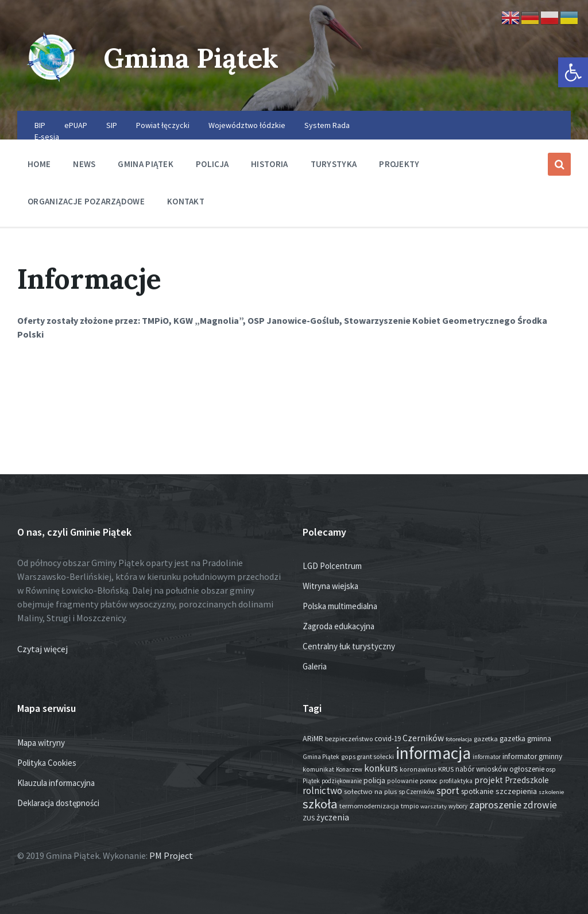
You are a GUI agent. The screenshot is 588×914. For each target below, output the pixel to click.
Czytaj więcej (42, 649)
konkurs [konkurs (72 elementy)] (381, 768)
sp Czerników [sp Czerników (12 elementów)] (417, 792)
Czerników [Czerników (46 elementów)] (423, 738)
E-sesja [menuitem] (47, 137)
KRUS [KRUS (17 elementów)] (446, 769)
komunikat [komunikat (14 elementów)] (318, 769)
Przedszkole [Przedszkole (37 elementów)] (527, 780)
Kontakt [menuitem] (186, 201)
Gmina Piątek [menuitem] (146, 164)
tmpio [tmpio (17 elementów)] (410, 806)
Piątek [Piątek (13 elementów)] (311, 781)
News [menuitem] (84, 164)
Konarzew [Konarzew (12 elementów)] (349, 769)
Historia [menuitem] (269, 164)
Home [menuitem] (39, 164)
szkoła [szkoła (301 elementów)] (320, 804)
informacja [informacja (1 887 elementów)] (433, 753)
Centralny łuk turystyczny (349, 646)
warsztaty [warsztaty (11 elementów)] (434, 806)
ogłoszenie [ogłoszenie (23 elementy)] (527, 769)
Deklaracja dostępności (58, 803)
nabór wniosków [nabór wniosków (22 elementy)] (481, 769)
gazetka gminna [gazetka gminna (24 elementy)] (525, 739)
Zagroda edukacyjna (339, 626)
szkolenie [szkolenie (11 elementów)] (551, 792)
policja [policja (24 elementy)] (374, 781)
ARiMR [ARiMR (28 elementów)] (313, 738)
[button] (573, 72)
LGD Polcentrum (332, 566)
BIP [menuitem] (40, 125)
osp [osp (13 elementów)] (551, 769)
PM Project (171, 855)
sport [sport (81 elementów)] (448, 791)
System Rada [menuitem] (327, 125)
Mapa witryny (41, 743)
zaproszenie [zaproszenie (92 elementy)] (495, 805)
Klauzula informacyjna (56, 783)
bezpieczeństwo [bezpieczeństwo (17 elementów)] (349, 739)
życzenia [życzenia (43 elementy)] (333, 817)
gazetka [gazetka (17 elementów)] (486, 739)
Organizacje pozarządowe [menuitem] (86, 201)
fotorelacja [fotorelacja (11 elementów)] (459, 739)
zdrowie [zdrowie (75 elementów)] (540, 805)
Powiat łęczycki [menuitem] (163, 125)
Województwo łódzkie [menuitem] (247, 125)
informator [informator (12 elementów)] (487, 757)
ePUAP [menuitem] (76, 125)
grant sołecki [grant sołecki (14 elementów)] (376, 757)
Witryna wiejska (330, 586)
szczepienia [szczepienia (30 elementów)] (516, 791)
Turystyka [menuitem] (334, 164)
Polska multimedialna (340, 606)
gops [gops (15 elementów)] (348, 757)
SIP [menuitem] (112, 125)
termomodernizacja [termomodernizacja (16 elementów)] (369, 806)
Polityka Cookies (47, 763)
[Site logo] (52, 88)
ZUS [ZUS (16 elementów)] (309, 818)
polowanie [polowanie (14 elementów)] (403, 781)
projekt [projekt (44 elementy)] (489, 780)
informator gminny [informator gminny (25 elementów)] (532, 756)
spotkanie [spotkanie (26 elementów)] (477, 791)
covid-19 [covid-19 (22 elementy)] (388, 739)
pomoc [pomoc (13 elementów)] (429, 781)
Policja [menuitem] (212, 164)
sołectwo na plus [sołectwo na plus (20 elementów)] (370, 791)
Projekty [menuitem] (399, 164)
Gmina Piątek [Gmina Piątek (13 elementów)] (321, 757)
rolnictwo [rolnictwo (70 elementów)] (322, 791)
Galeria (315, 666)
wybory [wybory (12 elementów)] (458, 806)
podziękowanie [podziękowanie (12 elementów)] (342, 781)
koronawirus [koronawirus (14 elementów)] (418, 769)
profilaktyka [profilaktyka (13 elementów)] (456, 781)
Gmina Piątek (193, 58)
